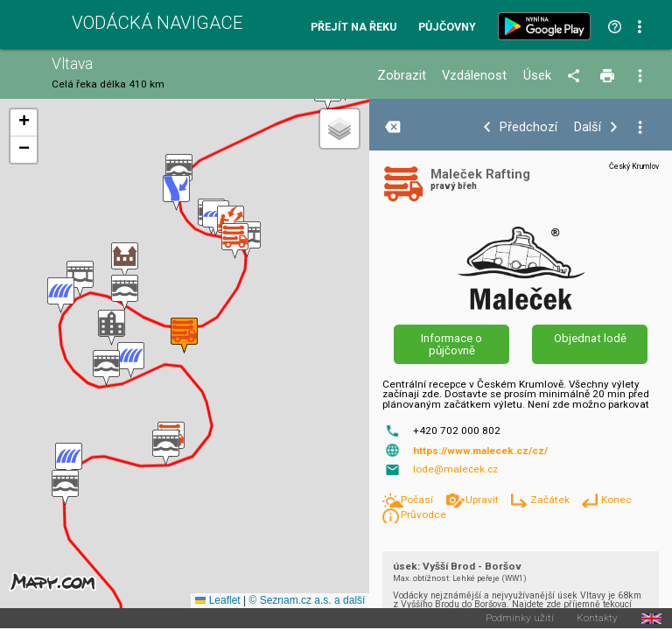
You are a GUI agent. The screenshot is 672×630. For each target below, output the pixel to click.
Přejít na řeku (353, 28)
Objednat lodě (590, 338)
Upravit (483, 500)
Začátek (551, 500)
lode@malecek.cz (455, 469)
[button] (65, 488)
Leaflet (217, 600)
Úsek (537, 76)
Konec (616, 500)
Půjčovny (447, 28)
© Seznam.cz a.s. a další (307, 600)
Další (588, 127)
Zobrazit (402, 76)
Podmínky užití (520, 619)
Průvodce (423, 514)
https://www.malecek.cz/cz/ (480, 451)
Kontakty (597, 619)
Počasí (418, 500)
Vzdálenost (474, 76)
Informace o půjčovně (451, 344)
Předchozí (528, 127)
